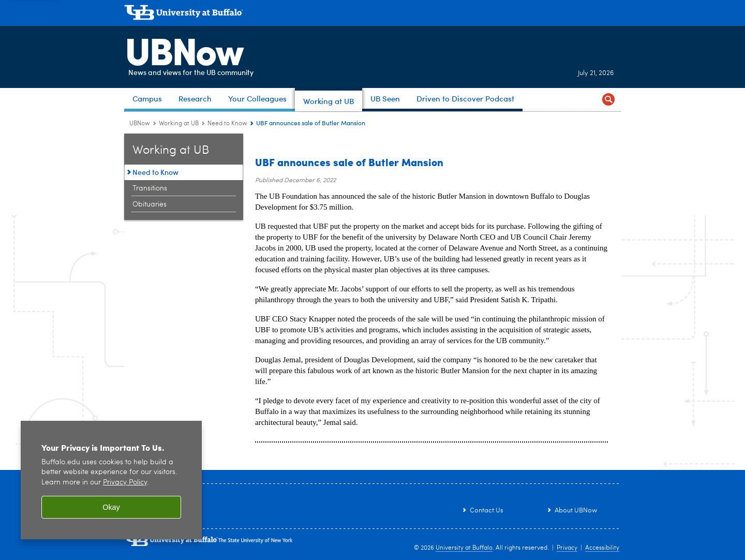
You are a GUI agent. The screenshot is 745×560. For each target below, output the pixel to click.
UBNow (183, 49)
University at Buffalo (464, 548)
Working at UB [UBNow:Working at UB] (179, 124)
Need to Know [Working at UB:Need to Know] (227, 124)
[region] (111, 480)
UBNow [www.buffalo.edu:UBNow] (140, 124)
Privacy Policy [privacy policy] (125, 483)
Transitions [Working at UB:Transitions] (150, 188)
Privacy (567, 548)
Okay (111, 507)
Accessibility (602, 548)
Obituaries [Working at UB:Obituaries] (150, 204)
